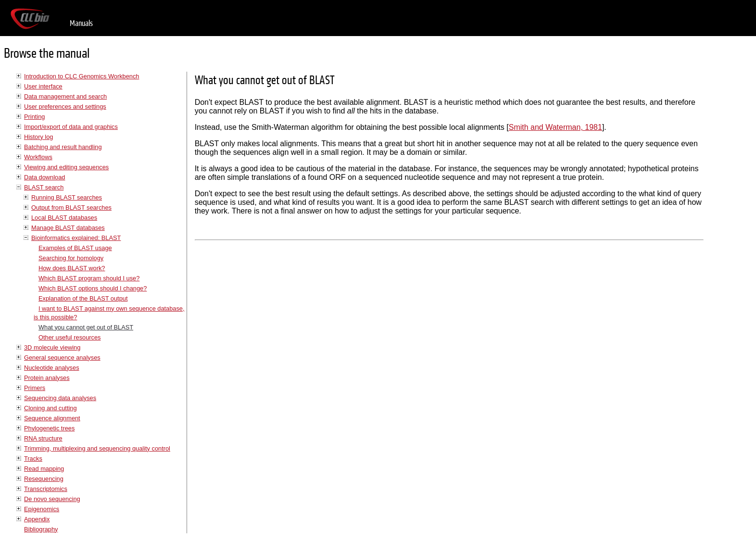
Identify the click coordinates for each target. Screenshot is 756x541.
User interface (43, 86)
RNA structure (43, 438)
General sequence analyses (62, 358)
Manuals (81, 23)
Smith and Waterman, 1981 (555, 127)
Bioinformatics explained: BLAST (76, 238)
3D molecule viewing (52, 347)
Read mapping (44, 469)
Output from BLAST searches (71, 208)
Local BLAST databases (64, 218)
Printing (34, 117)
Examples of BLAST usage (75, 248)
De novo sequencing (52, 499)
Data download (44, 177)
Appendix (37, 519)
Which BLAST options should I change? (93, 288)
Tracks (33, 459)
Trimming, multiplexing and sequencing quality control (97, 448)
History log (38, 137)
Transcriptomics (46, 489)
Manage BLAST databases (68, 228)
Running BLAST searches (67, 197)
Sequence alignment (52, 418)
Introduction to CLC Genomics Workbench (82, 76)
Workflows (38, 157)
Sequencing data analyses (60, 398)
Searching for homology (71, 258)
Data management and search (65, 96)
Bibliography (41, 529)
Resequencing (44, 479)
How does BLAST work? (72, 268)
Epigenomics (42, 509)
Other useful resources (69, 337)
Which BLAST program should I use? (89, 278)
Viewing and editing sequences (66, 167)
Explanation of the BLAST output (83, 298)
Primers (35, 388)
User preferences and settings (65, 107)
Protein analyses (47, 378)
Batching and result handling (63, 147)
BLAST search (44, 187)
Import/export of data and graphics (71, 127)
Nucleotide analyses (52, 368)
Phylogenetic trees (49, 428)
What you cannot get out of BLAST (86, 327)
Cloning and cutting (50, 408)
